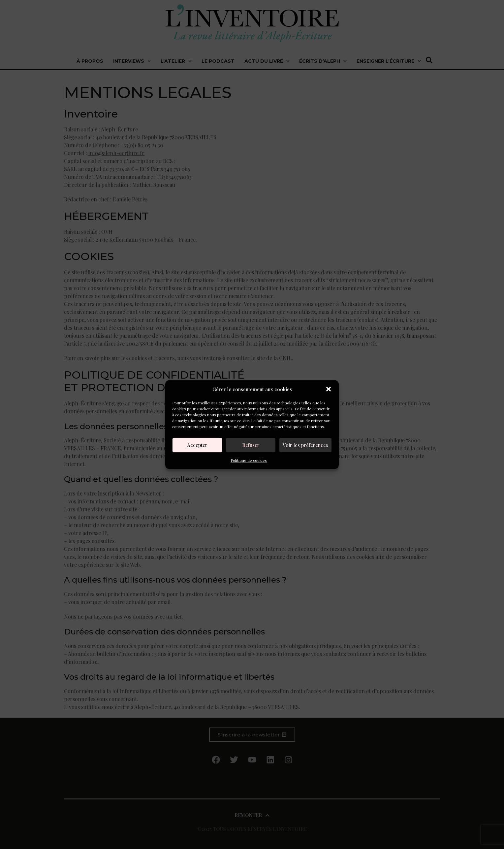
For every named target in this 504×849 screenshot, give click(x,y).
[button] (329, 389)
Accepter (197, 445)
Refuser (251, 445)
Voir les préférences (305, 445)
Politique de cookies (249, 460)
